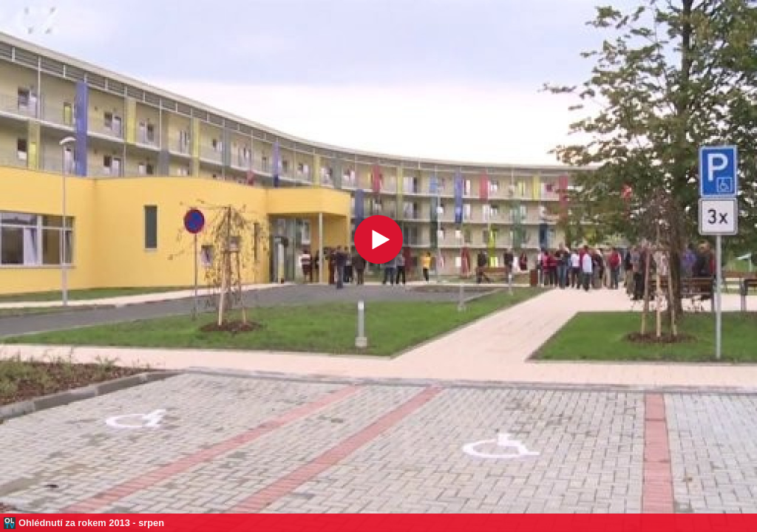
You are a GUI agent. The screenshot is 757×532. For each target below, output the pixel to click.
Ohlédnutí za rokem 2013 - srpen (91, 523)
